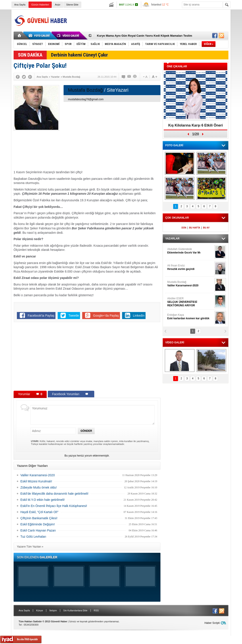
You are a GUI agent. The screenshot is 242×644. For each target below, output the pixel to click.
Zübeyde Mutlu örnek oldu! (39, 487)
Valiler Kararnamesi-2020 (38, 475)
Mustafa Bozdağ (190, 284)
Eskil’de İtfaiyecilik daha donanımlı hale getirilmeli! (54, 494)
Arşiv (57, 5)
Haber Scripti (212, 623)
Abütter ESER (190, 302)
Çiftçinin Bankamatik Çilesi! (39, 518)
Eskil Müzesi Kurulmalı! (36, 481)
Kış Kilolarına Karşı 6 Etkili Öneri (196, 125)
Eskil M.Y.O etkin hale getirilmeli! (43, 500)
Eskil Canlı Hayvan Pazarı (38, 530)
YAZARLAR (172, 239)
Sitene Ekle (72, 5)
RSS (96, 610)
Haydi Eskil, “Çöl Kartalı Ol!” (39, 512)
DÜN (184, 228)
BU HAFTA (195, 228)
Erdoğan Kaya (190, 317)
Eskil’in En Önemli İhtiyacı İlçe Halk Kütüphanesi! (54, 506)
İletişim (53, 610)
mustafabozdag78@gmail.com (86, 99)
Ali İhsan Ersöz (190, 267)
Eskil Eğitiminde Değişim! (38, 524)
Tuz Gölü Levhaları (33, 537)
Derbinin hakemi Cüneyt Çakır (79, 55)
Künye (40, 610)
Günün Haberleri (40, 5)
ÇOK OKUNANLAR (177, 218)
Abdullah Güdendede (190, 251)
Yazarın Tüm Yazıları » (30, 547)
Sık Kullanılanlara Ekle (75, 610)
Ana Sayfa (20, 5)
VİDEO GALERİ (175, 343)
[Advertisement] (149, 21)
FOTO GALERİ (174, 145)
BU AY (206, 228)
